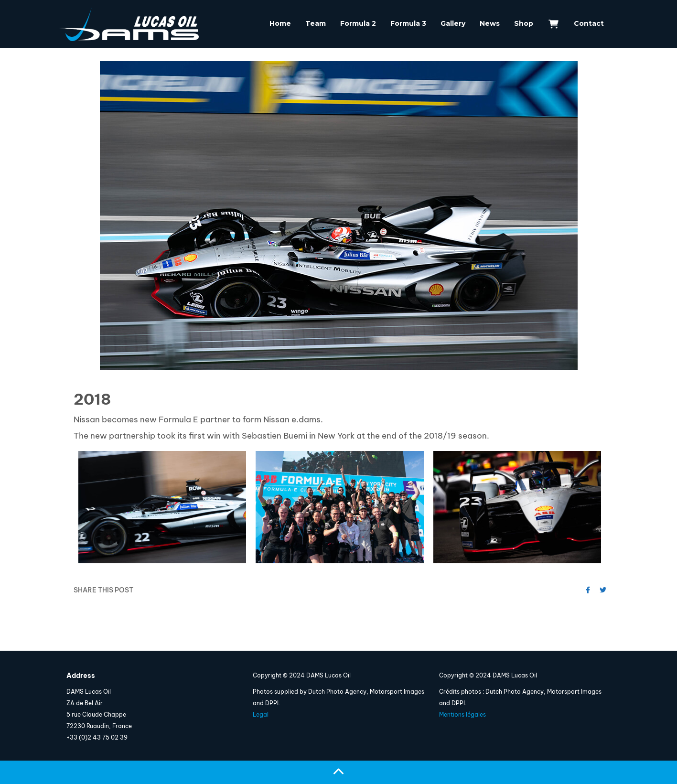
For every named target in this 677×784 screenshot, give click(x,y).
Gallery (453, 23)
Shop (524, 23)
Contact (589, 23)
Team (316, 23)
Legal (261, 714)
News (490, 23)
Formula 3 (408, 23)
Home (280, 23)
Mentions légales (462, 714)
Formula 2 (358, 23)
